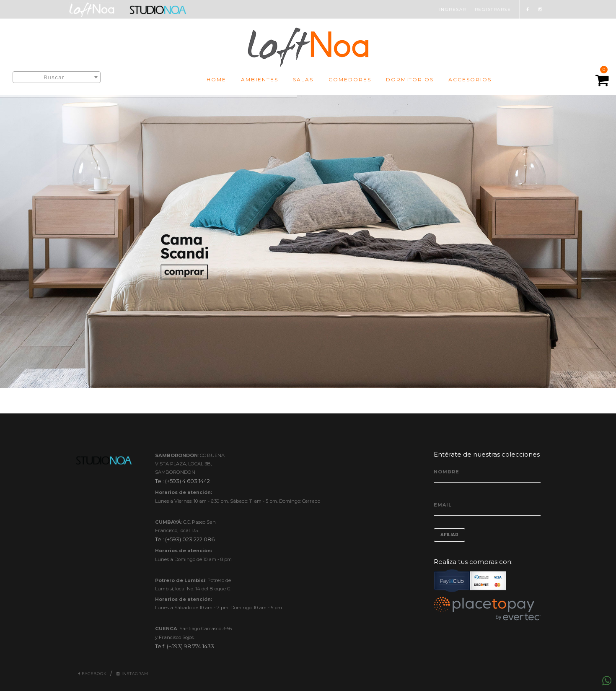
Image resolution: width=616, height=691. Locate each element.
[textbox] (57, 78)
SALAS (303, 79)
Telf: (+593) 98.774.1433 (185, 646)
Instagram (132, 674)
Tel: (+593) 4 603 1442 (182, 481)
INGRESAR (453, 9)
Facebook (92, 674)
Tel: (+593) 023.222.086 (185, 539)
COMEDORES (350, 79)
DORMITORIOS (410, 79)
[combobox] (57, 77)
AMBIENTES (260, 79)
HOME (216, 79)
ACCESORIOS (470, 79)
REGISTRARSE (493, 9)
